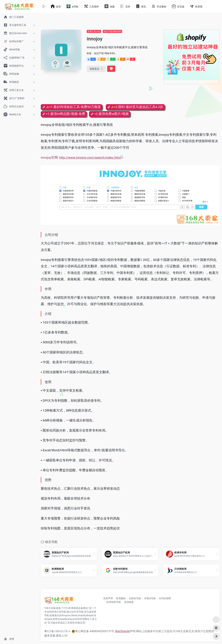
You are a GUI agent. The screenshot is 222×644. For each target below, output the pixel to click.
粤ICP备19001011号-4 (57, 631)
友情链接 (129, 602)
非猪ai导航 (150, 598)
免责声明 (108, 598)
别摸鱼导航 (135, 598)
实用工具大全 (94, 31)
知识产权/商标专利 (112, 31)
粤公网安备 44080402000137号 (93, 631)
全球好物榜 (165, 598)
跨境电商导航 (114, 602)
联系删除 (121, 598)
